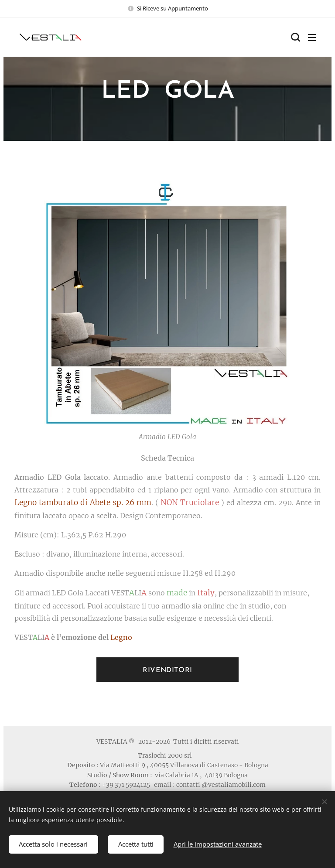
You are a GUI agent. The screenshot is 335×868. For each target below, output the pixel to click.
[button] (294, 37)
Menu (312, 38)
